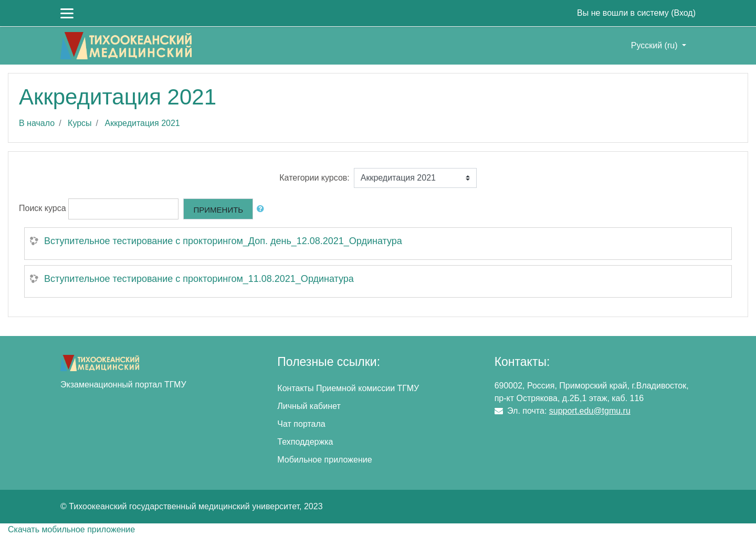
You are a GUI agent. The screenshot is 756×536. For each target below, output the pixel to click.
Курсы (80, 123)
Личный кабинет (309, 406)
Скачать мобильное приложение (71, 529)
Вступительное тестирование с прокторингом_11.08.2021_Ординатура (199, 279)
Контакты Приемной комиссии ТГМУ (348, 388)
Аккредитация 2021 (143, 123)
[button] (262, 209)
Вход (683, 13)
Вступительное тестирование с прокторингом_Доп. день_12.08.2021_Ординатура (223, 241)
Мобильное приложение (324, 460)
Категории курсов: (314, 178)
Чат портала (301, 424)
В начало (37, 123)
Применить (218, 210)
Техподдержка (305, 442)
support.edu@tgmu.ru (590, 411)
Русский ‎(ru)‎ (655, 45)
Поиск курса (43, 208)
